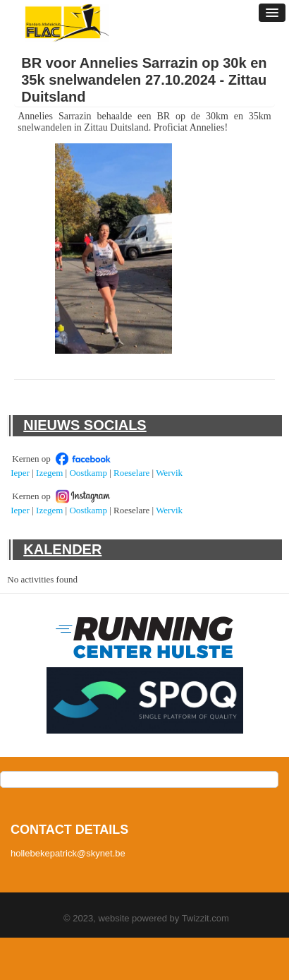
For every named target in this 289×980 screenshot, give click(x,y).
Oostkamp (88, 473)
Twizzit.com (205, 918)
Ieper (20, 473)
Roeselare (131, 473)
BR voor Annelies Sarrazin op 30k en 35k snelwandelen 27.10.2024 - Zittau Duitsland (144, 80)
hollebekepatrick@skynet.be (68, 853)
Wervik (169, 473)
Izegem (49, 473)
